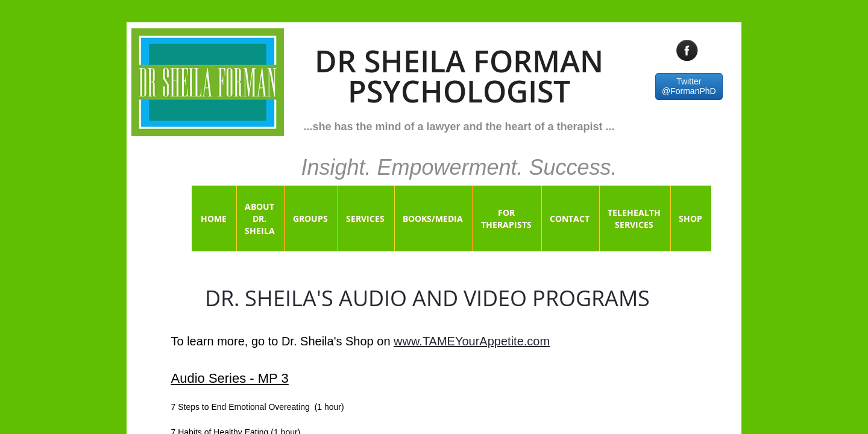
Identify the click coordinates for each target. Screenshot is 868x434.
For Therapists (506, 219)
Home (214, 219)
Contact (570, 219)
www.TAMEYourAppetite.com (472, 341)
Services (365, 219)
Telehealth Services (634, 219)
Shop (690, 219)
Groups (310, 219)
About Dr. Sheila (260, 219)
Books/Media (433, 219)
